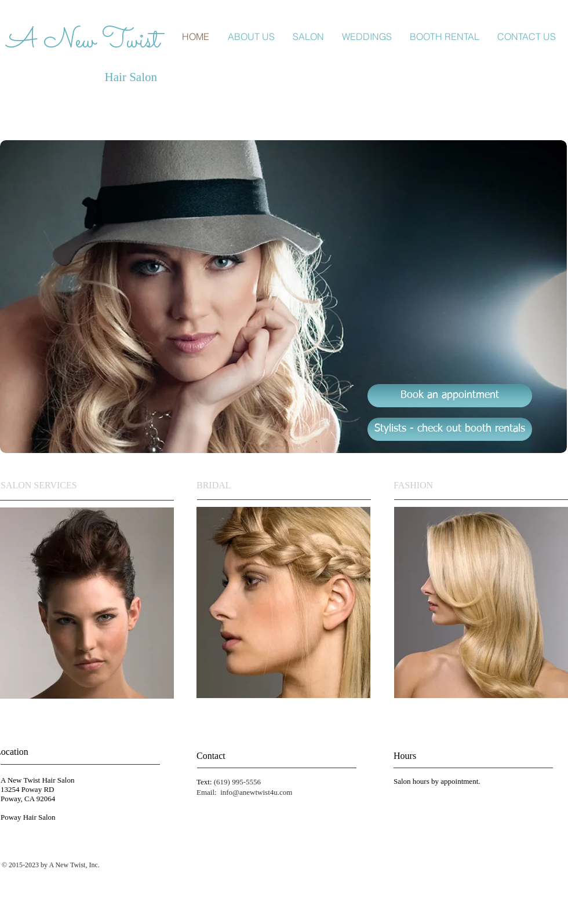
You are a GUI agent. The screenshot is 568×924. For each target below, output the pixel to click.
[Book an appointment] (450, 396)
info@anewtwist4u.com (256, 792)
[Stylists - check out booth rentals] (450, 429)
